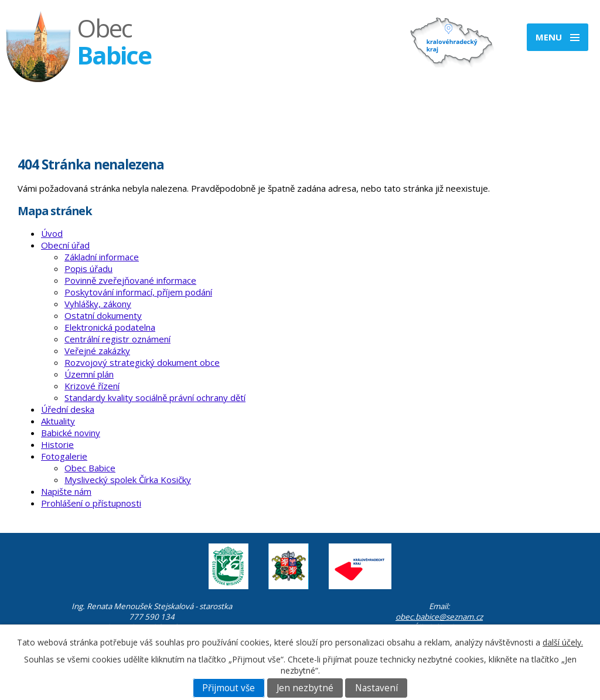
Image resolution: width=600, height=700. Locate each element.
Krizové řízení (92, 386)
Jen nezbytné (305, 688)
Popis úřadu (88, 269)
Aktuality (58, 421)
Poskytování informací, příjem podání (138, 292)
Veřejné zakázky (97, 351)
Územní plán (89, 374)
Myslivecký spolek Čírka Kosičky (128, 480)
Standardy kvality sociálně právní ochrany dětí (155, 397)
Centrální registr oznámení (117, 339)
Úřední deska (68, 409)
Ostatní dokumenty (103, 315)
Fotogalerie (64, 456)
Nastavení (376, 688)
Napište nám (66, 491)
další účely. (563, 642)
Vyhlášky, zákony (98, 304)
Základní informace (102, 257)
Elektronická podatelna (110, 327)
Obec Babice (90, 468)
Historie (57, 444)
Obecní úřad (65, 245)
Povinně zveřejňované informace (130, 280)
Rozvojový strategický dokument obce (142, 362)
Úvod (52, 233)
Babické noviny (71, 433)
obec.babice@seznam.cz (439, 617)
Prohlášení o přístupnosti (91, 503)
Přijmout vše (229, 688)
